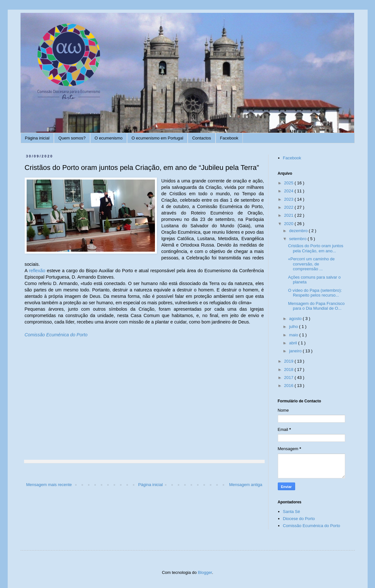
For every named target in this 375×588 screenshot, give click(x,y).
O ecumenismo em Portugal (157, 138)
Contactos (202, 138)
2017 (290, 378)
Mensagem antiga (246, 485)
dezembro (299, 231)
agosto (296, 319)
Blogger (205, 572)
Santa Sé (292, 512)
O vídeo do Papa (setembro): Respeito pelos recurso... (315, 293)
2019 (290, 361)
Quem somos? (72, 138)
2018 (290, 370)
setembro (298, 239)
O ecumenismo (109, 138)
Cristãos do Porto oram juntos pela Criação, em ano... (316, 248)
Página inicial (37, 138)
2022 (290, 207)
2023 (290, 199)
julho (294, 327)
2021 (290, 215)
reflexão (37, 271)
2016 (290, 386)
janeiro (296, 351)
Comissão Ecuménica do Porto (56, 335)
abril (294, 343)
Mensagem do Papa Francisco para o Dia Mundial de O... (316, 306)
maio (294, 335)
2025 (290, 183)
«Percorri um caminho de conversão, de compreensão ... (311, 264)
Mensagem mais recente (49, 485)
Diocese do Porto (299, 519)
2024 (290, 191)
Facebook (229, 138)
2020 (290, 224)
